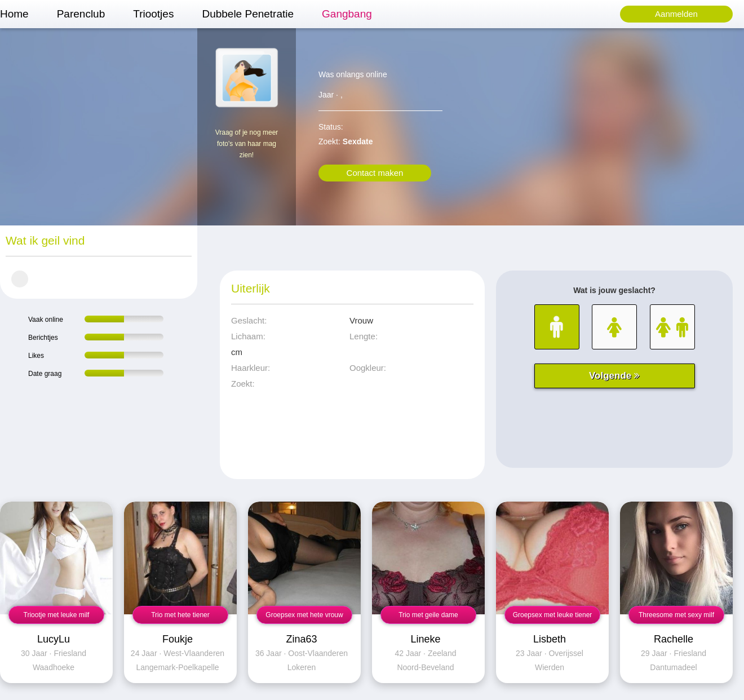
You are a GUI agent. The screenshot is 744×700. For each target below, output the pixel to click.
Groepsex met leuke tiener (553, 615)
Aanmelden (676, 14)
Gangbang (347, 14)
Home (14, 14)
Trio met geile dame (428, 615)
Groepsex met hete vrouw (304, 615)
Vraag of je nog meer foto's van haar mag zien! (247, 144)
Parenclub (81, 14)
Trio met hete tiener (180, 615)
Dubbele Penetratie (248, 14)
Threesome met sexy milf (676, 615)
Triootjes (153, 14)
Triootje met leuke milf (57, 615)
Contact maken (375, 173)
